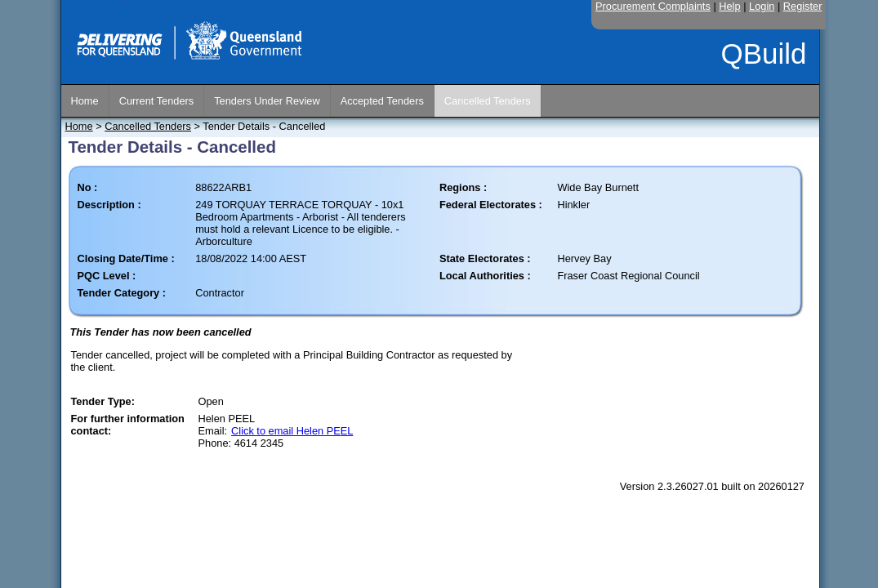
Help (729, 6)
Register (803, 6)
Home (85, 101)
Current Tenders (157, 101)
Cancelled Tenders (488, 101)
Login (762, 6)
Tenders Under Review (267, 101)
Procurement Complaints (653, 6)
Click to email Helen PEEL (292, 431)
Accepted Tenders (382, 101)
